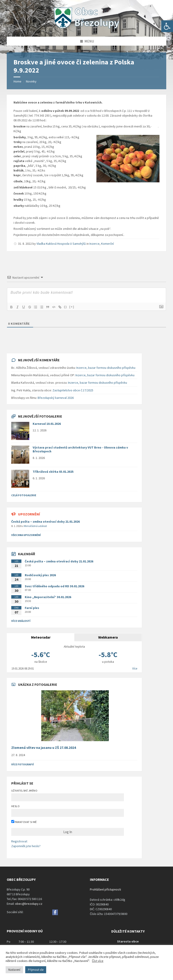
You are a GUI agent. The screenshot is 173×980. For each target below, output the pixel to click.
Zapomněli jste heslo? (26, 846)
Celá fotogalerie (24, 495)
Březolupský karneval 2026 (56, 398)
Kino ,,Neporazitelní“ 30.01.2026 (48, 597)
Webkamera (108, 637)
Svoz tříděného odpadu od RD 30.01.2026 (55, 586)
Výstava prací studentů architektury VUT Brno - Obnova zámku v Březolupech (80, 449)
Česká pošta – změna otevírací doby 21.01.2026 (46, 522)
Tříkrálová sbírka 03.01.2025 (53, 472)
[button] (167, 26)
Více (135, 669)
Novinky (31, 81)
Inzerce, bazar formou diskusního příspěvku (106, 368)
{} (68, 307)
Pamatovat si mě (24, 822)
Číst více (98, 961)
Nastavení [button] (14, 970)
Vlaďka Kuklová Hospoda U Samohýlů (61, 244)
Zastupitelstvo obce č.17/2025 (73, 390)
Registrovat (19, 841)
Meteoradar (41, 637)
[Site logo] (86, 28)
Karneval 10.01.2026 (47, 424)
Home (17, 81)
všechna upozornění (26, 535)
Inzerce (94, 244)
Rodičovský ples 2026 (40, 575)
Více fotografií (23, 764)
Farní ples (32, 608)
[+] (74, 307)
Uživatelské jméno (24, 791)
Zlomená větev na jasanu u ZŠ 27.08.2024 (44, 748)
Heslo (15, 806)
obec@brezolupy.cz (29, 904)
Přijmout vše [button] (36, 970)
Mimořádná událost (35, 526)
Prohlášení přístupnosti (105, 889)
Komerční (107, 244)
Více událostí (21, 621)
